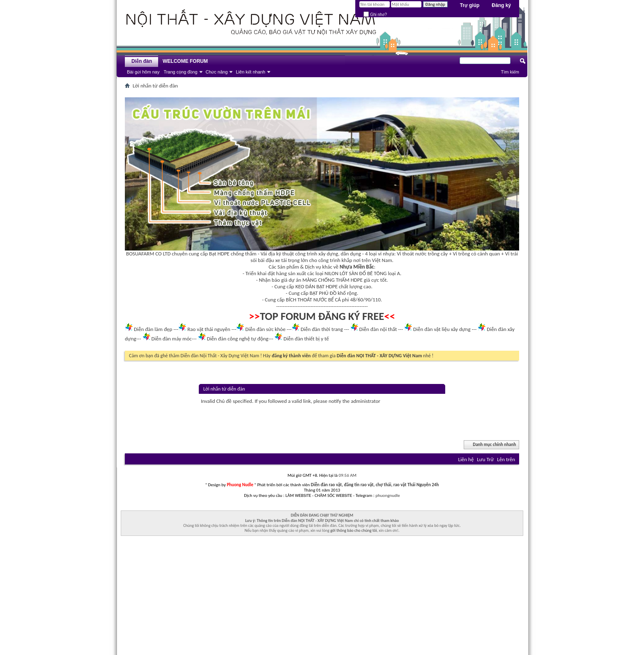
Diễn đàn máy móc (171, 339)
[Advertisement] (322, 598)
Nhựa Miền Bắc (357, 267)
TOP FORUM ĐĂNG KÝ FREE (322, 316)
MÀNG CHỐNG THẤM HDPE (332, 280)
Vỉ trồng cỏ (465, 254)
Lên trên (506, 459)
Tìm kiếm (510, 72)
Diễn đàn (142, 61)
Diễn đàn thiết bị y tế (306, 339)
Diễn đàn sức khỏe (265, 329)
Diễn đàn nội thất (378, 329)
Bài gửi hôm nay (143, 72)
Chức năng (217, 72)
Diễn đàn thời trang (322, 329)
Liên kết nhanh (251, 72)
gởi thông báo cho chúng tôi (353, 530)
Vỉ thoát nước (412, 254)
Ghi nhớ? (375, 15)
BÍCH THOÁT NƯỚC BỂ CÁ (313, 300)
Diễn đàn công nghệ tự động (238, 339)
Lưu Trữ (485, 459)
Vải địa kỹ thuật (277, 254)
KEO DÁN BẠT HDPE (316, 286)
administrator (366, 401)
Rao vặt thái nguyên (209, 329)
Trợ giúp (470, 5)
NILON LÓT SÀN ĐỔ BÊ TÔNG (355, 273)
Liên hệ (466, 459)
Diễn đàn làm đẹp (153, 329)
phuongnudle (388, 495)
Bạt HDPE (219, 254)
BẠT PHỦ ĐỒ (323, 293)
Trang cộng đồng (180, 72)
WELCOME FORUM (185, 61)
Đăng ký (501, 5)
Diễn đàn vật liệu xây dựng (442, 329)
